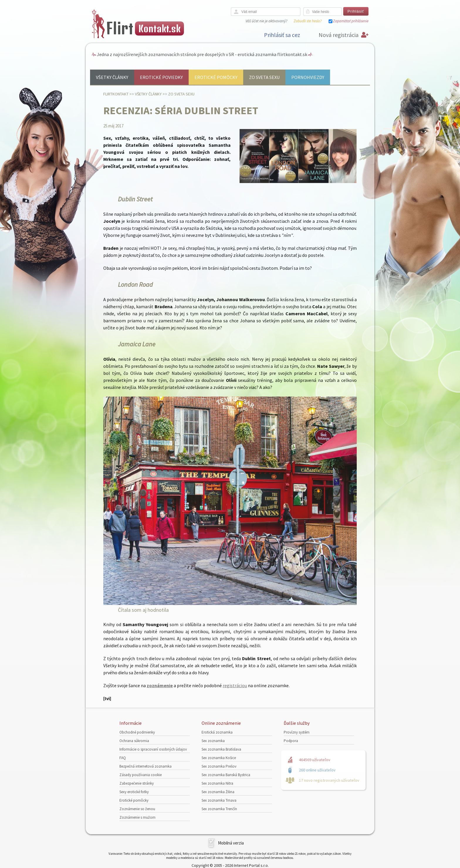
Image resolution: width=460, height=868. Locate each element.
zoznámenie (160, 685)
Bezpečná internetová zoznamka (146, 766)
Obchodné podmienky (137, 732)
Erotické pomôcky (216, 77)
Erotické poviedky (161, 77)
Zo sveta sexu (264, 77)
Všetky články (112, 77)
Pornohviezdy (308, 77)
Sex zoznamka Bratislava (221, 749)
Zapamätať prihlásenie (351, 21)
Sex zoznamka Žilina (218, 792)
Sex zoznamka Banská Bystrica (226, 775)
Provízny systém (297, 732)
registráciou (235, 685)
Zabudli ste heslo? (308, 21)
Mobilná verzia (231, 843)
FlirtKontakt (116, 94)
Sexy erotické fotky (134, 792)
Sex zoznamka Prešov (219, 766)
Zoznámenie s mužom (137, 817)
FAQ (123, 758)
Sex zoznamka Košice (219, 758)
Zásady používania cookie (141, 775)
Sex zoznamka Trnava (219, 800)
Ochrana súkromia (134, 741)
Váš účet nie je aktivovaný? (266, 21)
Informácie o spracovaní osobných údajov (153, 749)
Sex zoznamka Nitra (217, 783)
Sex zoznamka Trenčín (219, 809)
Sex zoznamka (213, 741)
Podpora (291, 741)
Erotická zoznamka (217, 732)
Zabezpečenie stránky (137, 783)
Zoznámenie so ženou (137, 809)
